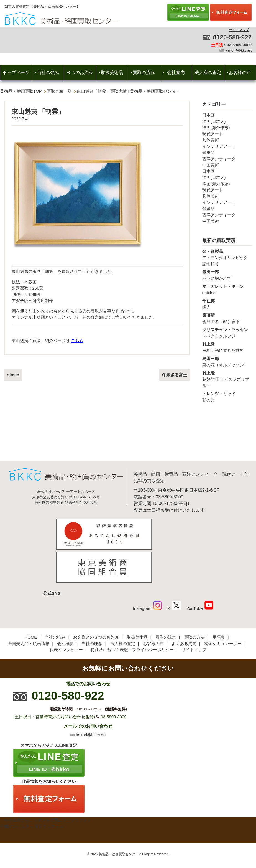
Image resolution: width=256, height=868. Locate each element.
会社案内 (176, 73)
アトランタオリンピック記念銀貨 (227, 257)
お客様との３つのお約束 (96, 600)
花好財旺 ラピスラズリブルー (227, 379)
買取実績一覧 (59, 91)
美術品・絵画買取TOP (21, 91)
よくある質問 (184, 606)
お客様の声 (240, 73)
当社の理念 (92, 606)
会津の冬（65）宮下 (227, 318)
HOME (31, 600)
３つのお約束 (80, 73)
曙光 (227, 304)
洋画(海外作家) (216, 127)
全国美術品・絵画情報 (29, 606)
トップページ (16, 73)
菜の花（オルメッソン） (227, 361)
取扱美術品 (112, 73)
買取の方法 (194, 600)
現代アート (213, 134)
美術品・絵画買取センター (119, 817)
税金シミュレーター (223, 606)
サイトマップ (239, 30)
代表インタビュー (66, 613)
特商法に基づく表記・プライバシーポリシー (132, 613)
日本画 (208, 115)
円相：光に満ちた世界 (227, 347)
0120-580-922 (232, 37)
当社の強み (48, 73)
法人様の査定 (208, 73)
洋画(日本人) (214, 121)
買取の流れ (144, 73)
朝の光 (227, 397)
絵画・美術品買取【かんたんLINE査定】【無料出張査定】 (61, 19)
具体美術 (211, 140)
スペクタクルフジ (227, 333)
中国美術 (211, 165)
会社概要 (65, 606)
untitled (227, 289)
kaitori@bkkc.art (239, 50)
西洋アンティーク (219, 159)
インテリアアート (219, 146)
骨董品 (208, 152)
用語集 (219, 600)
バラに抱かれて (227, 275)
